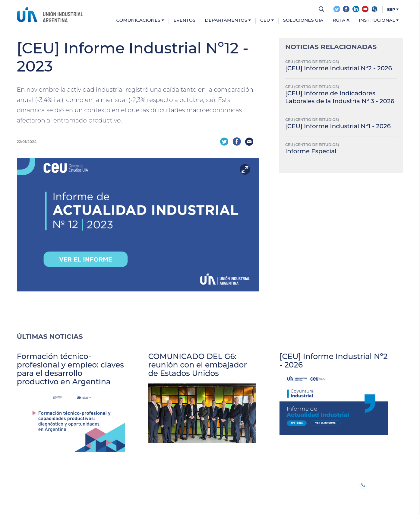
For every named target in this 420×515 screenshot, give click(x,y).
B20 (93, 484)
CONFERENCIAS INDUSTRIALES (204, 484)
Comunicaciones (140, 20)
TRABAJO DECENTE (134, 484)
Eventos (184, 20)
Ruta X (341, 20)
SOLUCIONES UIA (208, 491)
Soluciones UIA (303, 20)
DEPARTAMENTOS (130, 491)
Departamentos (228, 20)
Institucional (379, 20)
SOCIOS (66, 484)
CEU (267, 20)
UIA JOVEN (30, 484)
